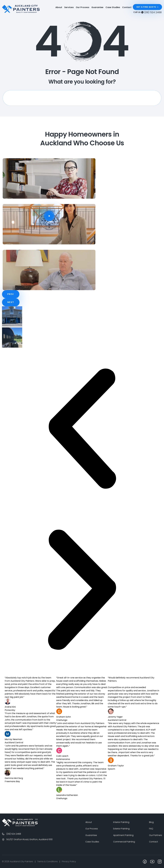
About (59, 7)
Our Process (83, 7)
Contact (127, 7)
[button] (82, 429)
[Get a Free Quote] (147, 7)
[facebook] (145, 862)
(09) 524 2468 (153, 12)
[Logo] (20, 822)
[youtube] (152, 862)
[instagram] (160, 862)
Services (69, 7)
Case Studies (113, 7)
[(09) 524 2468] (142, 12)
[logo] (21, 9)
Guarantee (97, 7)
